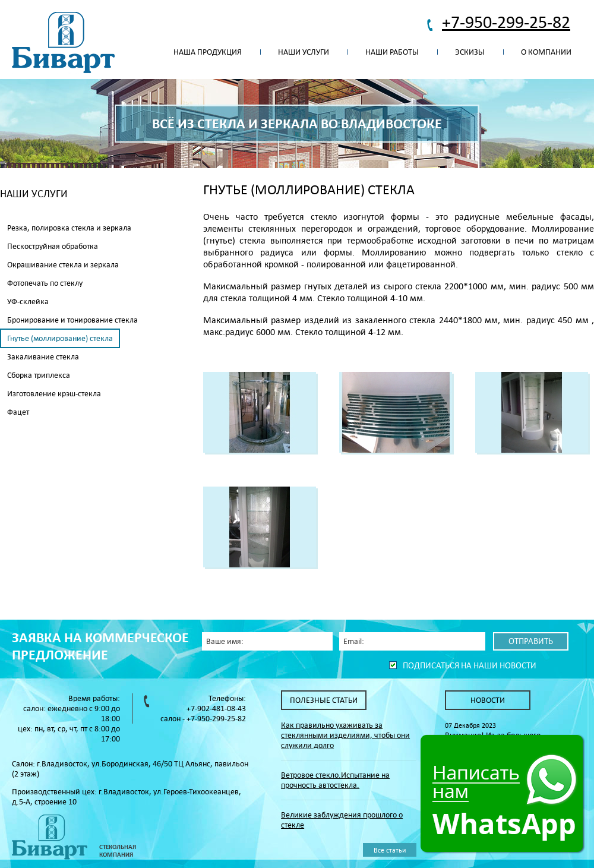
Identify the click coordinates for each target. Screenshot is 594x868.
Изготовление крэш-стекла (54, 394)
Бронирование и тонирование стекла (72, 320)
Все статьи (390, 850)
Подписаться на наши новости (470, 665)
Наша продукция (208, 52)
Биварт (63, 43)
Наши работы (392, 52)
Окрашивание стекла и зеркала (63, 265)
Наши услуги (304, 52)
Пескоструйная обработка (53, 246)
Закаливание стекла (43, 357)
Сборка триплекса (39, 375)
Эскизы (470, 52)
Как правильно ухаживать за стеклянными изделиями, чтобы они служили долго (345, 735)
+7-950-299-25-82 (506, 22)
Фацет (18, 412)
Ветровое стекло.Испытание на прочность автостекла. (335, 780)
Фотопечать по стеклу (45, 283)
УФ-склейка (28, 302)
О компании (546, 52)
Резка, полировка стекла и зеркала (69, 228)
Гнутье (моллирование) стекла (60, 338)
